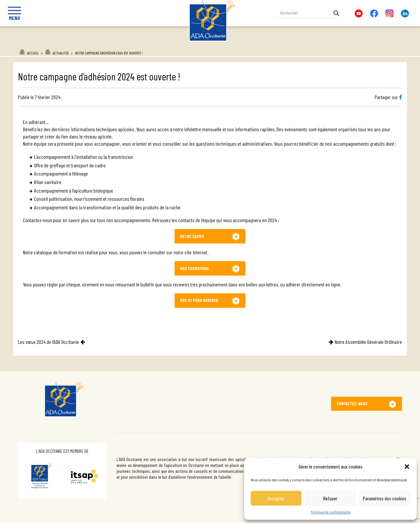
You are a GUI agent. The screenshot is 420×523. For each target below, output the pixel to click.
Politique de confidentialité (331, 512)
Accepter (276, 498)
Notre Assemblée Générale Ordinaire (368, 342)
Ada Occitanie (204, 44)
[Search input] (305, 13)
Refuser (330, 498)
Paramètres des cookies (385, 498)
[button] (407, 467)
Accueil (33, 53)
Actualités (61, 53)
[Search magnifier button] (336, 13)
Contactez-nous (352, 404)
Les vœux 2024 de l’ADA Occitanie (49, 342)
